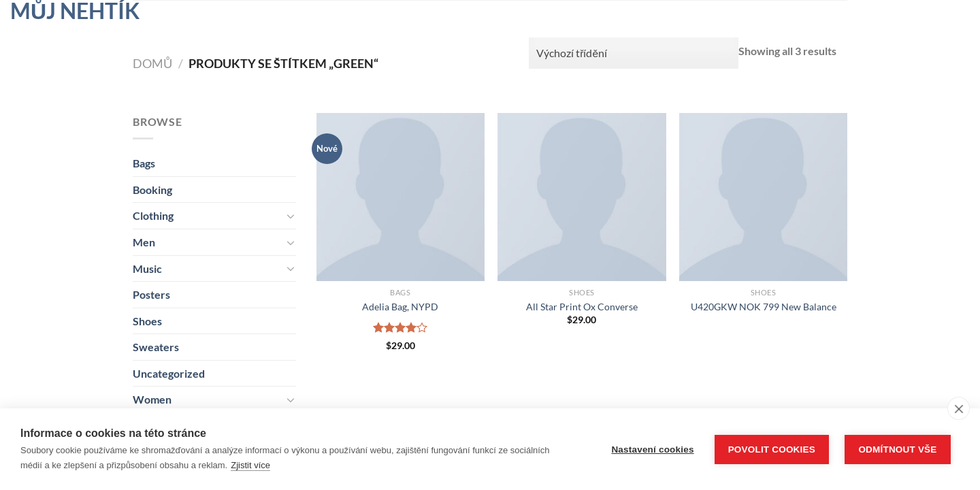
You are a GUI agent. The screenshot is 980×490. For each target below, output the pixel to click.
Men (144, 242)
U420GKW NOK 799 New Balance (764, 307)
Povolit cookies (772, 450)
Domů (152, 63)
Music (147, 268)
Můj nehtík (75, 11)
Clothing (153, 215)
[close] (959, 408)
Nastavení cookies (652, 450)
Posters (151, 294)
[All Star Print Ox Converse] (582, 197)
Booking (152, 190)
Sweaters (156, 347)
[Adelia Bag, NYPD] (401, 197)
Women (152, 399)
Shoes (147, 321)
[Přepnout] (291, 216)
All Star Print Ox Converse (582, 307)
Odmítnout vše (897, 450)
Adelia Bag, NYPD (400, 307)
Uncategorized (169, 373)
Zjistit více (250, 465)
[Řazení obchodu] (634, 53)
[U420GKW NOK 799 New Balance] (763, 197)
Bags (144, 163)
